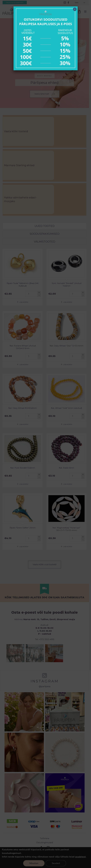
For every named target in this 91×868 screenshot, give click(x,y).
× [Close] (75, 9)
